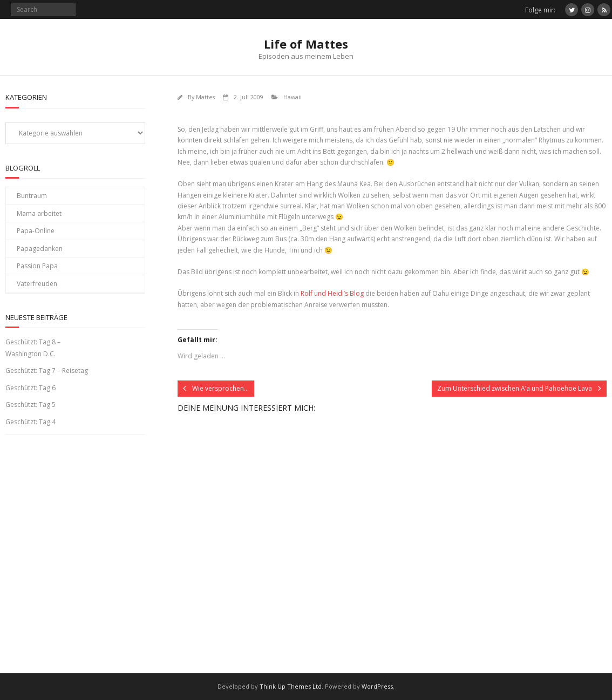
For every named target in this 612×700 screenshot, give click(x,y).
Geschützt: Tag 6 (30, 388)
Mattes (205, 97)
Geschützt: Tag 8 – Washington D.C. (33, 348)
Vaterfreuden (37, 284)
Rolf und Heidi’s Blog (332, 293)
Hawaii (293, 97)
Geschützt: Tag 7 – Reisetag (47, 371)
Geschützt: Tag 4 (30, 422)
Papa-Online (36, 231)
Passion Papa (37, 266)
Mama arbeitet (39, 213)
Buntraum (32, 196)
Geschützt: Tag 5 (30, 405)
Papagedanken (40, 249)
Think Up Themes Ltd (291, 686)
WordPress (377, 686)
